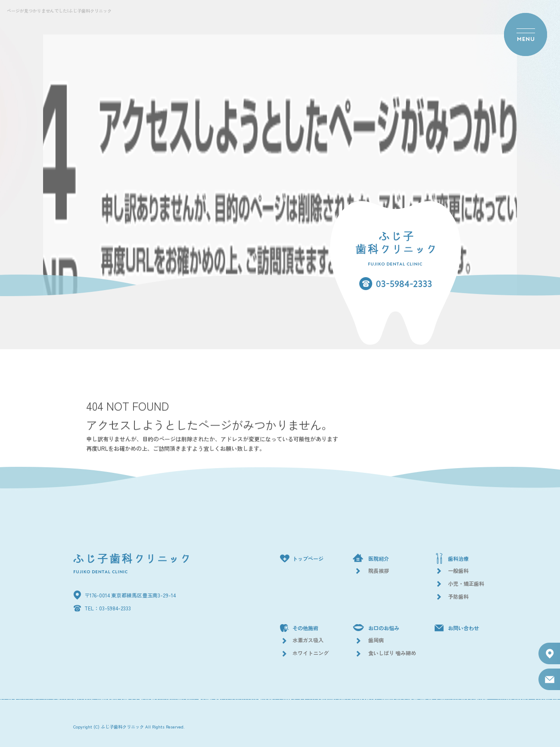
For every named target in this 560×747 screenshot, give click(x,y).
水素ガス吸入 (308, 640)
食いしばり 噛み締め (392, 653)
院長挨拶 (379, 570)
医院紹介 (379, 558)
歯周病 (376, 640)
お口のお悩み (384, 628)
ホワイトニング (311, 653)
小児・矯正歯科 (466, 583)
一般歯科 (458, 570)
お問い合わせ (464, 628)
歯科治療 (458, 558)
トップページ (308, 558)
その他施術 (305, 628)
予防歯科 (458, 596)
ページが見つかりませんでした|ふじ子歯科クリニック (59, 11)
